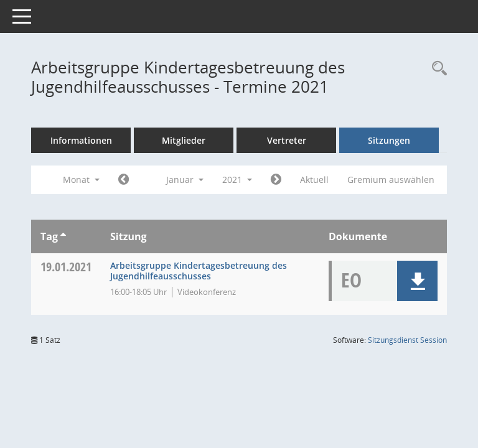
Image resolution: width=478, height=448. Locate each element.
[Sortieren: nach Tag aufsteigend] (63, 236)
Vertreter (287, 140)
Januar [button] (185, 180)
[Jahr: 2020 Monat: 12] (124, 180)
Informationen (81, 140)
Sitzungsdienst (407, 340)
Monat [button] (81, 180)
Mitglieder (184, 140)
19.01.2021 (66, 267)
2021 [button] (237, 180)
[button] (417, 281)
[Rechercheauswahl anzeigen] (436, 69)
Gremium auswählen (391, 180)
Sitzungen (389, 140)
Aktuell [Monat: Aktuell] (314, 180)
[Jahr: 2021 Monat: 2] (276, 180)
